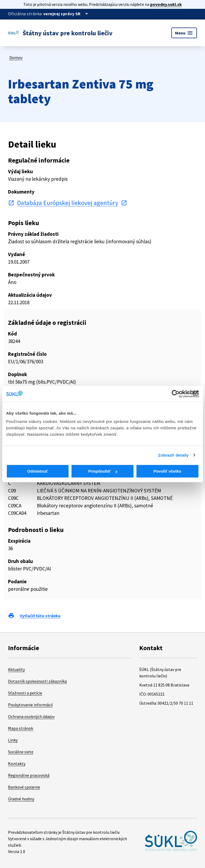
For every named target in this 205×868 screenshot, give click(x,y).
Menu (184, 33)
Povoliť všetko (167, 471)
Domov (16, 57)
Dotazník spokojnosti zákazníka (37, 681)
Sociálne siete (21, 752)
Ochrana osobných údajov (31, 716)
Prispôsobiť (103, 471)
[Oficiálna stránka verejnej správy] (67, 14)
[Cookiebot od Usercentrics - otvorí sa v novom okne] (175, 394)
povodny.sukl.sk (166, 4)
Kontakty (17, 763)
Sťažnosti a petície (25, 693)
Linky (13, 740)
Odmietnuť (38, 471)
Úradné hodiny (21, 799)
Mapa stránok (21, 728)
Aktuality (16, 669)
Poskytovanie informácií (30, 705)
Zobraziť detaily (173, 455)
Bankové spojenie (24, 787)
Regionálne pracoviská (29, 775)
